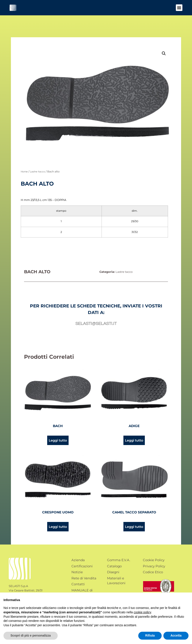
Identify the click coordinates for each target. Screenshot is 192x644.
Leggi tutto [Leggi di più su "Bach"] (58, 440)
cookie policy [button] (142, 612)
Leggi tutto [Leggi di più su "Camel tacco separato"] (134, 527)
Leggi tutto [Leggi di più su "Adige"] (134, 440)
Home (24, 172)
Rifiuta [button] (150, 635)
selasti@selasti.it (96, 324)
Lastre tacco (37, 172)
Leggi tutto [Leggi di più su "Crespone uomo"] (58, 527)
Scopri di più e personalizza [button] (31, 635)
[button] (179, 8)
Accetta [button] (176, 635)
